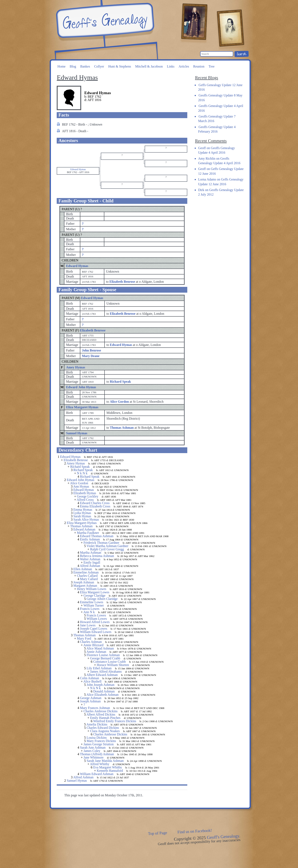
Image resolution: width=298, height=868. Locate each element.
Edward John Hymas (81, 387)
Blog (73, 66)
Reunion (199, 66)
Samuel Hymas (77, 433)
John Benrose (92, 350)
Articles (184, 66)
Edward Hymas (77, 266)
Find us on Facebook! (195, 831)
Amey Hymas (76, 367)
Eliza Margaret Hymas (82, 407)
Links (171, 66)
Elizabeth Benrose (93, 330)
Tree (212, 66)
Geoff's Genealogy (105, 21)
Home (62, 66)
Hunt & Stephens (120, 66)
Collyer (99, 66)
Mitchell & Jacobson (149, 66)
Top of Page (158, 833)
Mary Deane (91, 356)
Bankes (85, 66)
